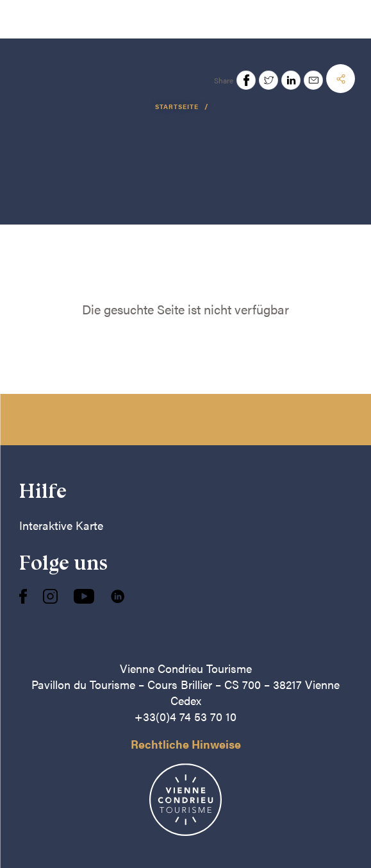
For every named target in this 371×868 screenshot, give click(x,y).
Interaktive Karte (61, 525)
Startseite (178, 106)
